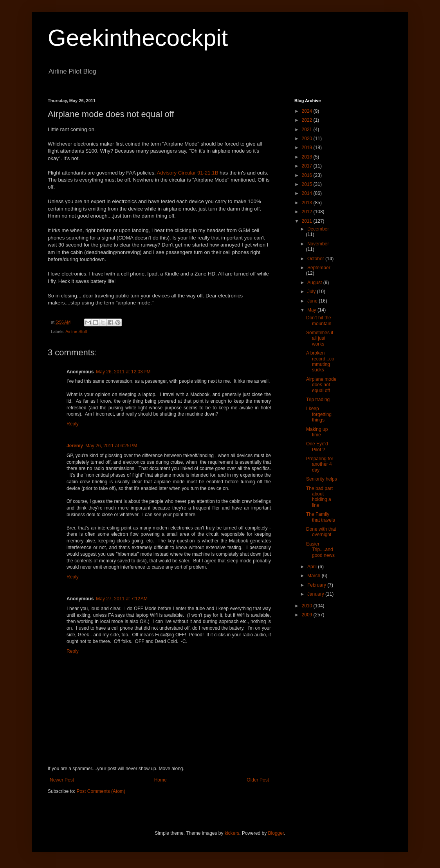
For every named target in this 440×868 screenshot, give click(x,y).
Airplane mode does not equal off (321, 385)
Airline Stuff (76, 331)
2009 (308, 615)
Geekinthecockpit (138, 38)
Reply (73, 424)
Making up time (317, 432)
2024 (308, 111)
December (318, 229)
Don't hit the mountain (319, 321)
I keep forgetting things (319, 414)
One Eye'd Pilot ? (317, 447)
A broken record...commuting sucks (320, 361)
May (312, 310)
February (317, 585)
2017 (308, 166)
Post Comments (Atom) (101, 791)
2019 (308, 148)
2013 (308, 203)
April (313, 567)
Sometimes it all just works (320, 338)
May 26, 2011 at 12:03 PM (123, 372)
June (313, 301)
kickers (232, 833)
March (315, 576)
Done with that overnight (321, 532)
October (316, 259)
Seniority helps (322, 479)
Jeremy (75, 446)
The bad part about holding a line (319, 497)
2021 (308, 130)
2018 (308, 157)
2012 (308, 212)
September (319, 268)
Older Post (258, 780)
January (316, 594)
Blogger (276, 833)
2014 (308, 193)
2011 (308, 221)
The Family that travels (321, 517)
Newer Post (62, 780)
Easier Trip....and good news (320, 550)
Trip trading (318, 400)
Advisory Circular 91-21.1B (188, 173)
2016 (308, 175)
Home (160, 780)
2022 (308, 120)
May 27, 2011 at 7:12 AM (122, 599)
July (312, 292)
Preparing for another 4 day (320, 464)
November (318, 244)
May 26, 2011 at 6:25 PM (111, 446)
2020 (308, 139)
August (315, 283)
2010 (308, 606)
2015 (308, 184)
